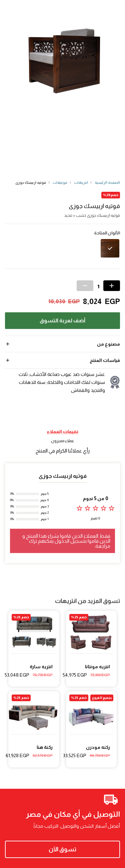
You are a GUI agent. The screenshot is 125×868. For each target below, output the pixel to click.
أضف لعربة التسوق (62, 320)
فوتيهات (60, 182)
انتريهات (81, 182)
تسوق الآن (62, 849)
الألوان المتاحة (107, 233)
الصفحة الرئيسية (107, 182)
